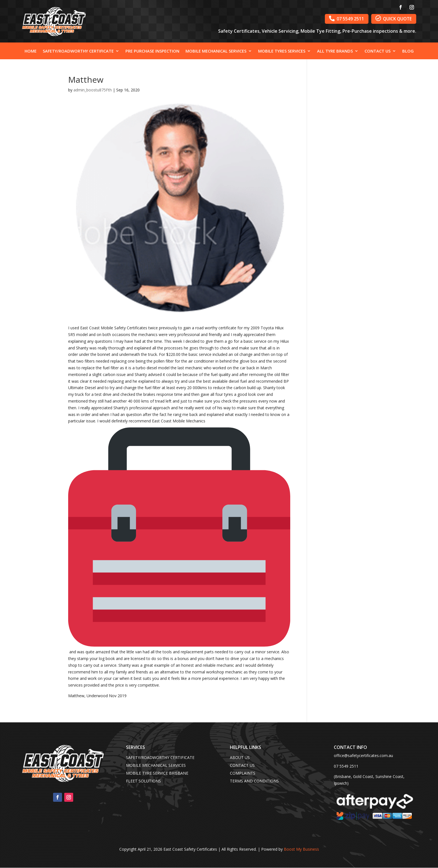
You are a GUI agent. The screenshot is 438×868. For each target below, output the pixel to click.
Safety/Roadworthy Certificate (78, 51)
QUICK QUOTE (390, 20)
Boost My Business (301, 849)
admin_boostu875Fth (93, 90)
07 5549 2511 (336, 20)
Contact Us (378, 51)
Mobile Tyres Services (282, 51)
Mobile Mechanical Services (216, 51)
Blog (408, 51)
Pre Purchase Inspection (152, 51)
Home (31, 51)
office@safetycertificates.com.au (363, 755)
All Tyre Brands (335, 51)
